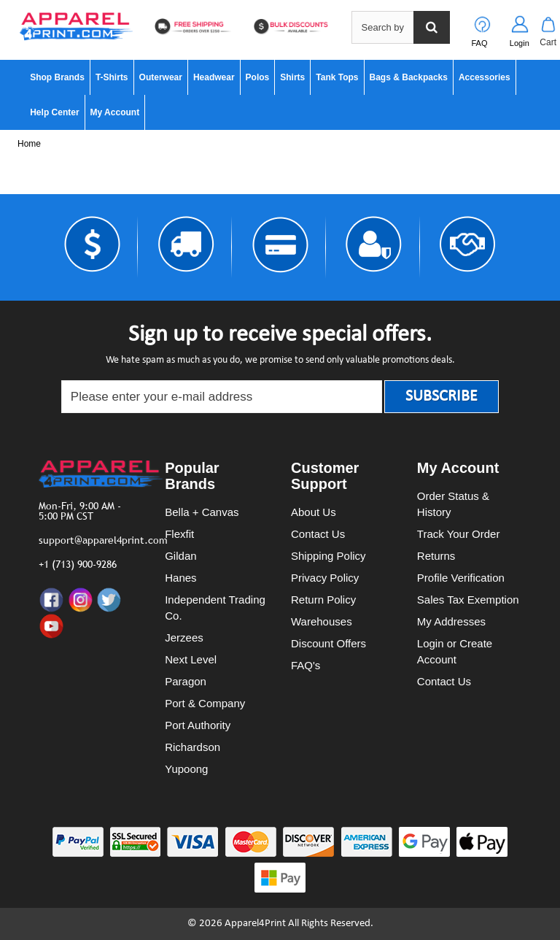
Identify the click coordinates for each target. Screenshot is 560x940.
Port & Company (205, 703)
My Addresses (451, 621)
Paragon (186, 681)
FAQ (480, 43)
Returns (436, 556)
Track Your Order (459, 534)
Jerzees (184, 637)
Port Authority (198, 725)
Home (29, 144)
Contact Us (318, 534)
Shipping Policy (328, 556)
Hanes (180, 578)
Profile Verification (461, 578)
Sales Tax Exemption (468, 600)
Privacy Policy (325, 578)
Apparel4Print (255, 924)
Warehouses (322, 621)
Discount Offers (328, 643)
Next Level (191, 659)
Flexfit (179, 534)
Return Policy (323, 600)
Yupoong (186, 769)
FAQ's (306, 665)
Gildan (180, 556)
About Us (314, 512)
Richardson (192, 747)
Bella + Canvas (202, 512)
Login (520, 43)
